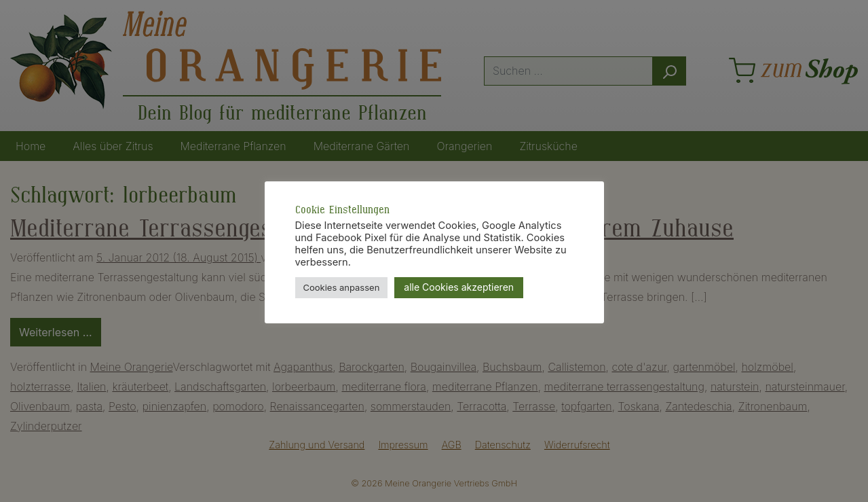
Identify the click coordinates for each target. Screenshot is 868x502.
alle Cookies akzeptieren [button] (459, 287)
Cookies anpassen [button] (342, 287)
